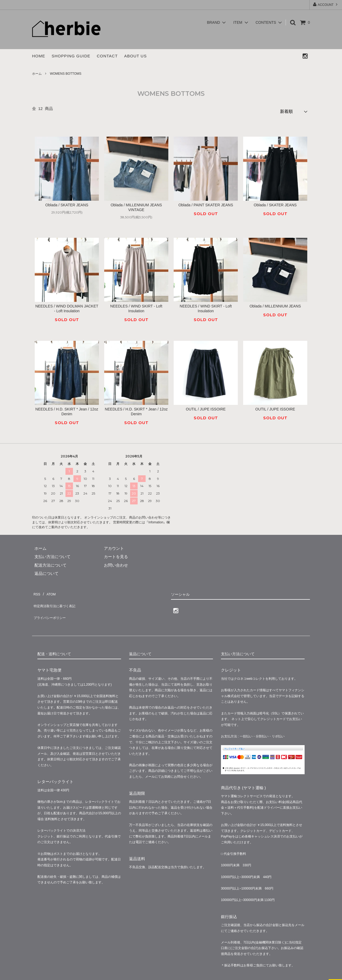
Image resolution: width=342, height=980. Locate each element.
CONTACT (107, 56)
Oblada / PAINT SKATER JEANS (206, 203)
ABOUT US (135, 56)
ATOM (49, 590)
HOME (39, 56)
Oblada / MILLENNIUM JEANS (275, 304)
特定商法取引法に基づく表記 (58, 599)
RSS (36, 590)
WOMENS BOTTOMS (66, 74)
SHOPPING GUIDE (71, 56)
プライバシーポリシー (52, 607)
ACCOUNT (326, 4)
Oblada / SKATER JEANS (67, 203)
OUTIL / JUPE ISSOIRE (206, 407)
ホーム (37, 74)
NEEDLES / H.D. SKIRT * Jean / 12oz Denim (67, 409)
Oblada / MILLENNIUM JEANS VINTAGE (136, 205)
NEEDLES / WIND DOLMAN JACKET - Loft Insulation (67, 306)
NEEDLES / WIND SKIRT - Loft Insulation (136, 306)
